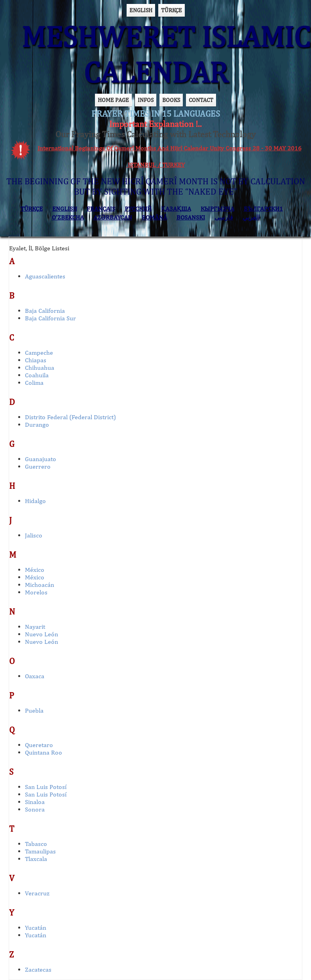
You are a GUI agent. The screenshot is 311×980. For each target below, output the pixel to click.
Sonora (35, 809)
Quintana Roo (44, 752)
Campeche (39, 353)
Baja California (45, 311)
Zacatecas (38, 970)
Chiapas (36, 360)
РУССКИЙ (138, 209)
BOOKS (171, 100)
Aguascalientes (45, 276)
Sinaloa (35, 802)
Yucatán (36, 928)
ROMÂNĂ (154, 217)
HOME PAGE (113, 100)
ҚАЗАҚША (176, 209)
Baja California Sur (50, 318)
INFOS (146, 100)
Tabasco (36, 844)
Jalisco (34, 535)
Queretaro (39, 745)
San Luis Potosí (46, 787)
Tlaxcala (36, 859)
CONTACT (201, 100)
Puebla (34, 710)
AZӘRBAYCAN (113, 217)
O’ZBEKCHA (68, 217)
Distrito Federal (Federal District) (70, 417)
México (35, 570)
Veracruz (37, 893)
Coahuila (37, 375)
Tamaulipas (40, 851)
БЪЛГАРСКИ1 (263, 209)
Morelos (36, 592)
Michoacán (40, 585)
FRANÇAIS (101, 209)
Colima (34, 383)
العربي (251, 217)
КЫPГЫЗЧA (217, 209)
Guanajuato (41, 459)
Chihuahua (40, 368)
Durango (37, 425)
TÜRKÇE (172, 10)
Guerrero (38, 466)
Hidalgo (35, 501)
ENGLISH (141, 10)
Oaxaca (35, 676)
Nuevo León (42, 634)
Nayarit (35, 627)
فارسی (224, 217)
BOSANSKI (191, 217)
